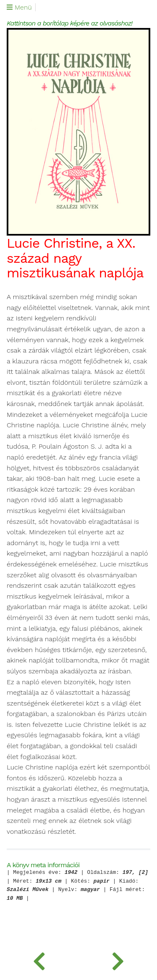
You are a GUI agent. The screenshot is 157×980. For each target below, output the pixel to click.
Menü (19, 8)
